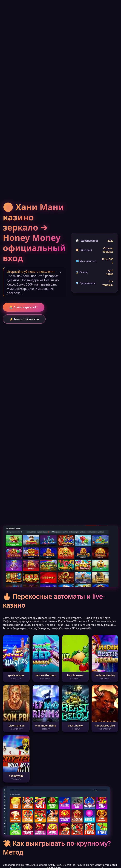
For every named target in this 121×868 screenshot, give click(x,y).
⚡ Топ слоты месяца (24, 319)
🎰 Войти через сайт (24, 307)
